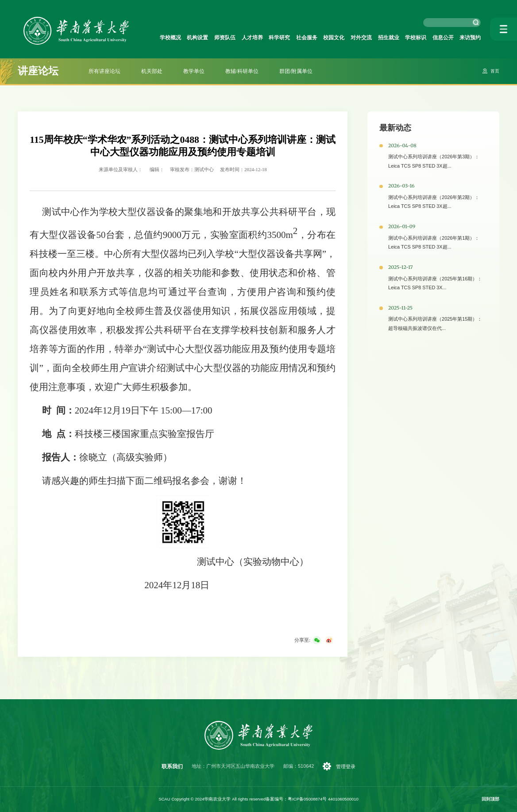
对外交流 (361, 37)
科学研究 (279, 37)
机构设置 (197, 37)
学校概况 (170, 37)
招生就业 (389, 37)
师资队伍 (225, 37)
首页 (494, 71)
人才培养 (252, 37)
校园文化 (334, 37)
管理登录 (346, 766)
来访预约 (470, 37)
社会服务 (307, 37)
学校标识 (416, 37)
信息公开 (443, 37)
